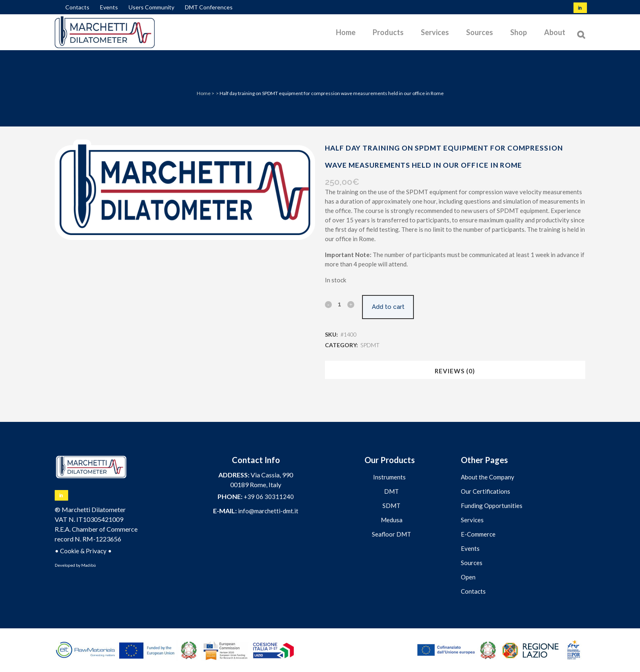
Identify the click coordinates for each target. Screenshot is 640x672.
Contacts (77, 7)
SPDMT (370, 345)
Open (468, 577)
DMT (391, 491)
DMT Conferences (209, 7)
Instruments (389, 477)
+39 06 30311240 (269, 497)
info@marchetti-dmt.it (268, 511)
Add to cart (391, 307)
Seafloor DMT (391, 534)
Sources (472, 563)
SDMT (391, 506)
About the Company (488, 477)
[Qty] (340, 304)
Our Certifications (486, 491)
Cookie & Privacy (83, 551)
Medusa (392, 520)
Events (109, 7)
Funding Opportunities (492, 506)
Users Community (151, 7)
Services (472, 520)
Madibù (89, 565)
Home (204, 93)
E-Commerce (478, 534)
